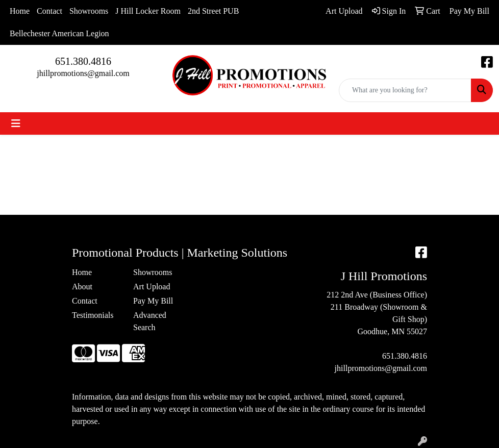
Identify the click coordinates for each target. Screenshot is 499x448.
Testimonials (93, 315)
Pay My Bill (153, 301)
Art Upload (152, 287)
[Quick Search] (405, 90)
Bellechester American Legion (59, 33)
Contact (49, 11)
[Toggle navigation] (16, 123)
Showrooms (89, 11)
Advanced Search (150, 321)
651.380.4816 (83, 61)
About (82, 287)
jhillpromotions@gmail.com (83, 73)
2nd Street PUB (213, 11)
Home (20, 11)
